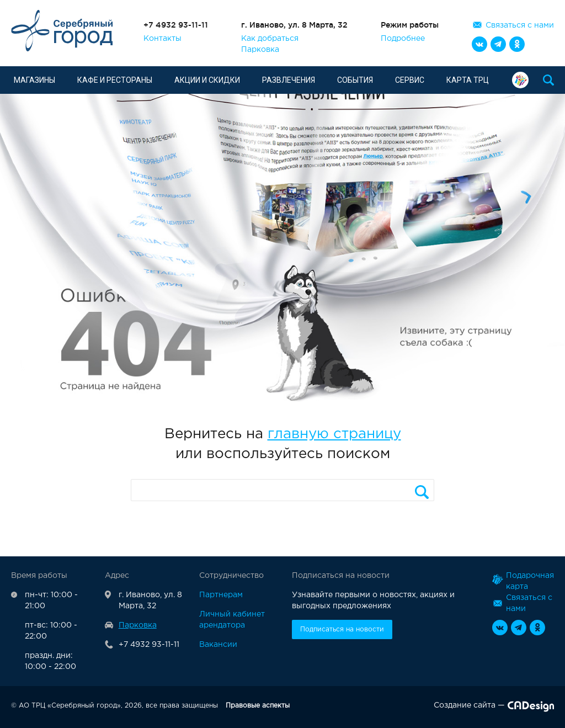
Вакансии (218, 645)
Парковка (260, 50)
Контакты (162, 39)
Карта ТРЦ (468, 80)
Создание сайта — (494, 708)
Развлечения (289, 80)
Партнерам (221, 595)
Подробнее (403, 39)
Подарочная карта (520, 80)
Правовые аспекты (258, 706)
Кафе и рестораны (115, 80)
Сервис (410, 80)
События (355, 80)
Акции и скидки (207, 80)
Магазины (34, 80)
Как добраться (270, 39)
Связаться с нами (520, 25)
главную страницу (334, 434)
